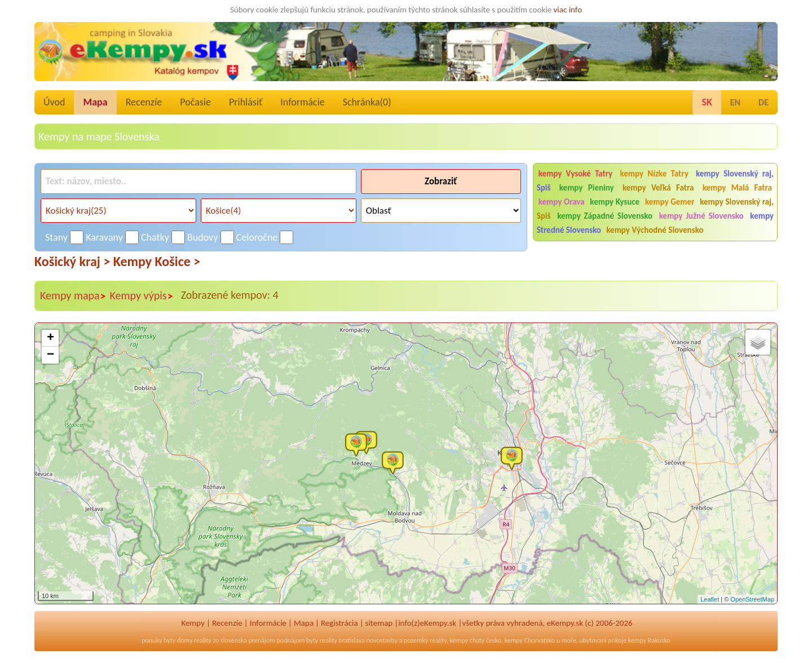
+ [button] (50, 338)
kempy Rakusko (649, 640)
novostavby (382, 640)
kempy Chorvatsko (530, 640)
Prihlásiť (246, 102)
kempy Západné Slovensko (605, 216)
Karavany (104, 237)
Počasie (195, 102)
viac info (568, 10)
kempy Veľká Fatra (658, 188)
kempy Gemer (670, 202)
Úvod (54, 102)
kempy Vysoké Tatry (576, 174)
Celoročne (257, 237)
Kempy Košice (157, 261)
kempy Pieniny (587, 188)
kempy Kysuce (615, 202)
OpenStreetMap (752, 599)
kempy (459, 640)
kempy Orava (562, 202)
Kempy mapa (73, 296)
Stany (56, 237)
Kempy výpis (142, 296)
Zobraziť (441, 181)
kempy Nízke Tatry (654, 174)
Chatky (155, 237)
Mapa (95, 102)
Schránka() (367, 102)
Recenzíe (144, 102)
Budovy (203, 237)
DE (764, 102)
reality (203, 640)
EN (735, 102)
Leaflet (710, 599)
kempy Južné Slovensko (701, 216)
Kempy (193, 623)
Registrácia (339, 623)
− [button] (50, 355)
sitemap (379, 623)
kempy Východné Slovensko (655, 230)
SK (707, 102)
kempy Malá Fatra (737, 188)
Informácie (302, 102)
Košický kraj (72, 261)
